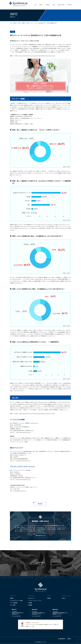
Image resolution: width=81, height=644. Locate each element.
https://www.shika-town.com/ (23, 461)
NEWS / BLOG (61, 5)
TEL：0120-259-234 (16, 616)
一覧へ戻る (40, 504)
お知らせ (24, 23)
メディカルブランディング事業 (16, 600)
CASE (54, 5)
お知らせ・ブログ (17, 23)
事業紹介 (12, 598)
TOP (35, 5)
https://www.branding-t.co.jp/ (23, 480)
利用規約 (69, 639)
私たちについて (31, 598)
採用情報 (30, 605)
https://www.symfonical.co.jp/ (23, 432)
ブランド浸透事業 (14, 603)
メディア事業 (13, 605)
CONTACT (70, 5)
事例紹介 (49, 598)
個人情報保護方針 (62, 639)
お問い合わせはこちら (40, 535)
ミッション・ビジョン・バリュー (35, 600)
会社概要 (30, 603)
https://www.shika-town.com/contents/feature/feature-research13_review (37, 56)
